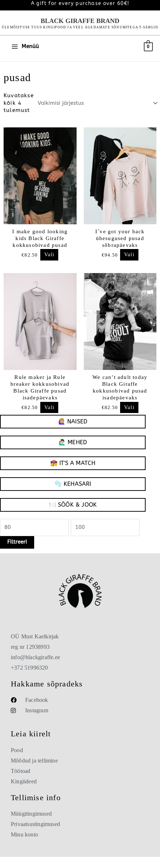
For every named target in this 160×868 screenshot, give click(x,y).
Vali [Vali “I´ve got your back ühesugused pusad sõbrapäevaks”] (129, 255)
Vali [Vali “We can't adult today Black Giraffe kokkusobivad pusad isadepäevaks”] (129, 407)
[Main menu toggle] (25, 47)
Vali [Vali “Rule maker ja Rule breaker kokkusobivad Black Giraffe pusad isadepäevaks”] (49, 407)
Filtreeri (17, 542)
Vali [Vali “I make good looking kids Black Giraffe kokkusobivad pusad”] (49, 255)
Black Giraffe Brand (80, 21)
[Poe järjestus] (97, 104)
